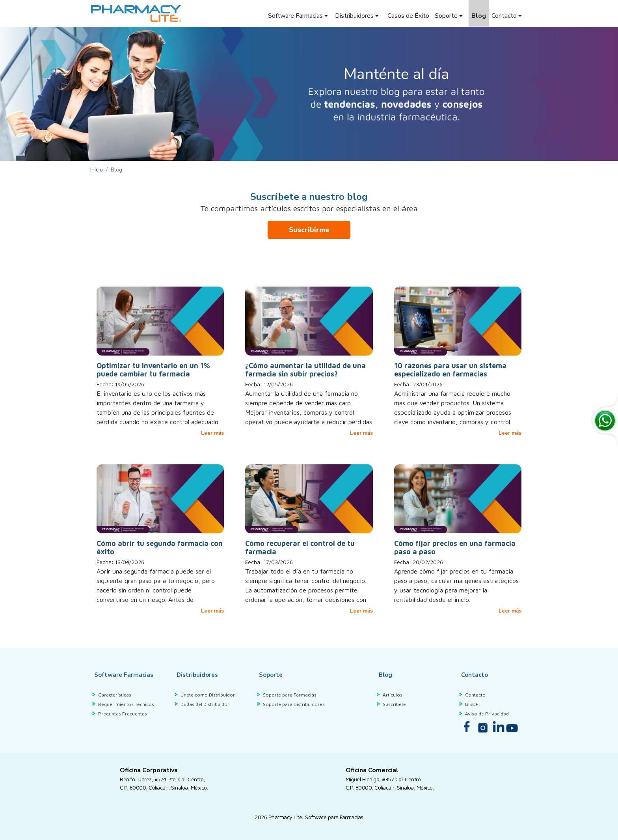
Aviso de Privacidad (487, 713)
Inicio (97, 170)
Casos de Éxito (408, 16)
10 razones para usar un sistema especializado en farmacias (450, 370)
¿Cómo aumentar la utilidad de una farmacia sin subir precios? (305, 370)
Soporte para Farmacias (290, 694)
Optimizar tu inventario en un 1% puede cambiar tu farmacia (153, 370)
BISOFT (473, 703)
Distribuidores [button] (358, 16)
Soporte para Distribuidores (294, 703)
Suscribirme (309, 230)
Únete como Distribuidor (208, 694)
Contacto (475, 694)
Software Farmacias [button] (298, 16)
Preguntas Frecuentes (123, 713)
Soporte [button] (450, 16)
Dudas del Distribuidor (205, 703)
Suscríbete (394, 703)
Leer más (212, 433)
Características (115, 694)
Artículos (393, 694)
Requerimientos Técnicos (126, 703)
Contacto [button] (507, 16)
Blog (479, 16)
